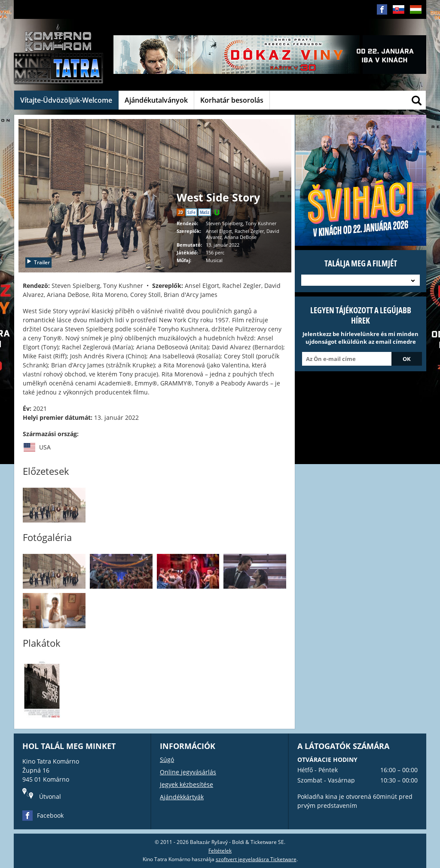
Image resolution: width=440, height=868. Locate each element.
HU (416, 16)
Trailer (38, 262)
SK (398, 16)
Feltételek (220, 851)
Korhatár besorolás (232, 100)
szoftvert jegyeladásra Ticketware (256, 859)
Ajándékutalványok (156, 100)
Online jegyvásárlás (188, 772)
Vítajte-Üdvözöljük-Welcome (66, 100)
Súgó (167, 759)
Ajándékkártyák (182, 797)
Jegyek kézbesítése (186, 784)
